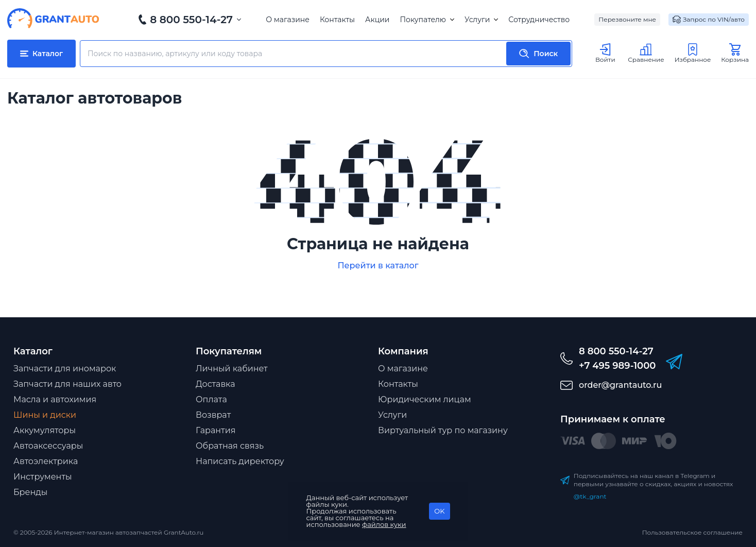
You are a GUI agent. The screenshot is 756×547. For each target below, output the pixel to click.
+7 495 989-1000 (617, 366)
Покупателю (427, 20)
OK (439, 511)
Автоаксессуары (48, 446)
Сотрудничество (539, 20)
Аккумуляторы (45, 430)
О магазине (288, 20)
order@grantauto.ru (620, 385)
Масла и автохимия (55, 399)
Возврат (213, 415)
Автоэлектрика (46, 461)
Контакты (337, 20)
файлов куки (384, 524)
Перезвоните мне (627, 19)
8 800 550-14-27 (191, 20)
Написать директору (240, 461)
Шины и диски (45, 415)
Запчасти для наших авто (67, 384)
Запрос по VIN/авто (709, 20)
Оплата (211, 399)
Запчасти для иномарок (65, 369)
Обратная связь (230, 446)
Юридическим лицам (425, 399)
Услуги (481, 20)
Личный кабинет (232, 369)
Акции (377, 20)
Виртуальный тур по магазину (443, 430)
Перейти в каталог (378, 266)
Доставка (216, 384)
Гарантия (216, 430)
